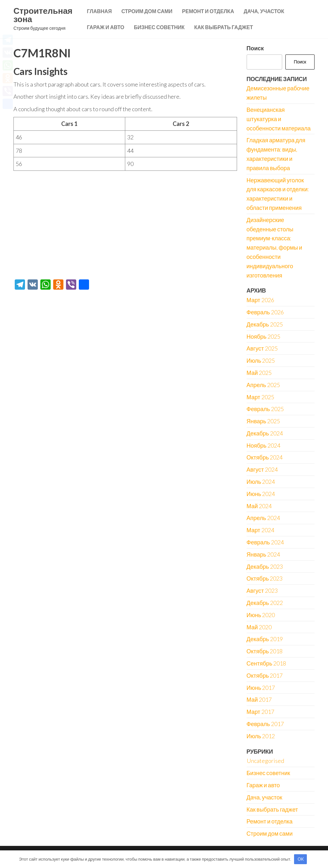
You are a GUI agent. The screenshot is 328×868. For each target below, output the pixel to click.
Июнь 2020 (261, 615)
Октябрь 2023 (265, 578)
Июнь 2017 (261, 688)
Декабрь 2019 (265, 639)
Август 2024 (262, 469)
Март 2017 (260, 712)
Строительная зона (43, 15)
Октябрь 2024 (265, 457)
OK (301, 859)
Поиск (255, 48)
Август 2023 (262, 591)
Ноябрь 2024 (263, 445)
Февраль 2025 (265, 409)
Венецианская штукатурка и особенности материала (279, 119)
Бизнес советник (159, 27)
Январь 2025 (263, 421)
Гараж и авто (106, 27)
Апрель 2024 (263, 518)
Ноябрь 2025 (263, 336)
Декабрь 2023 (265, 566)
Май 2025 (259, 373)
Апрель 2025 (263, 385)
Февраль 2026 (265, 312)
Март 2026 (260, 300)
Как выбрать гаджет (224, 27)
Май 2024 (259, 506)
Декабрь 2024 (265, 433)
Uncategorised (265, 761)
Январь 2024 (263, 554)
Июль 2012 (261, 736)
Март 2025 (260, 397)
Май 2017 (259, 699)
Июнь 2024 (261, 494)
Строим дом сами (147, 11)
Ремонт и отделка (208, 11)
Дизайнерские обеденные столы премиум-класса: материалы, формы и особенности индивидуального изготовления (275, 248)
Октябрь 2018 (265, 651)
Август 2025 (262, 348)
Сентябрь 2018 (266, 663)
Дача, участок (264, 11)
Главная (99, 11)
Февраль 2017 (265, 724)
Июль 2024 (261, 482)
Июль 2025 (261, 360)
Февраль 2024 (265, 542)
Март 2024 (260, 530)
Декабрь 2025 (265, 324)
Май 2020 (259, 627)
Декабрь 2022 (265, 603)
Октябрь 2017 (265, 675)
